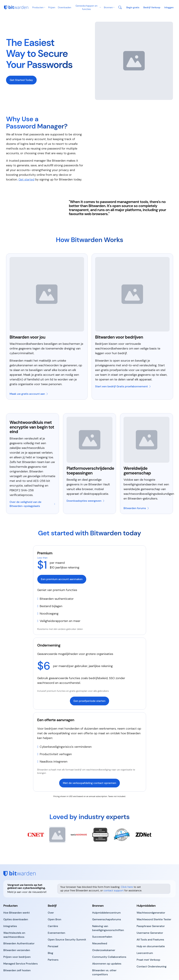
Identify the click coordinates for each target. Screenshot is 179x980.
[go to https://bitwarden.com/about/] (51, 890)
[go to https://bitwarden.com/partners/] (53, 937)
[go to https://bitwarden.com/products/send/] (17, 928)
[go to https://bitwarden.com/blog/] (50, 930)
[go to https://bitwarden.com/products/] (17, 890)
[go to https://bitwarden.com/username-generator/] (150, 910)
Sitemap (23, 970)
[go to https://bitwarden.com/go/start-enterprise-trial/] (123, 364)
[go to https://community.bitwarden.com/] (136, 485)
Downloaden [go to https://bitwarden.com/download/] (64, 7)
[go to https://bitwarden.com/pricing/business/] (133, 7)
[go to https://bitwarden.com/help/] (151, 924)
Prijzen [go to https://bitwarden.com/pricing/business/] (52, 7)
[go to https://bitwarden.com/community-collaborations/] (109, 934)
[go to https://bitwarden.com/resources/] (106, 890)
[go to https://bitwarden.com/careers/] (53, 903)
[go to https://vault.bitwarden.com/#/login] (169, 7)
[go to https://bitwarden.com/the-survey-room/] (104, 928)
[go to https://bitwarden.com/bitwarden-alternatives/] (112, 950)
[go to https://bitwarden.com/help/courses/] (145, 930)
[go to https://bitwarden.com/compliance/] (112, 905)
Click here (127, 864)
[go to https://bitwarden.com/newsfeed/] (100, 921)
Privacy (55, 966)
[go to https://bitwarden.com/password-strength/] (154, 897)
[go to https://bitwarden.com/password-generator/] (151, 890)
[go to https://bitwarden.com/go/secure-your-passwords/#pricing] (21, 69)
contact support (114, 868)
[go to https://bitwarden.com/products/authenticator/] (19, 921)
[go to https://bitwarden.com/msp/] (21, 941)
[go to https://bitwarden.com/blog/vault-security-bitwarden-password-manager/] (33, 481)
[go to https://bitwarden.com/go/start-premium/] (90, 567)
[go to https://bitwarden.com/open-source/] (54, 897)
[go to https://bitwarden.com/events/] (56, 910)
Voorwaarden (41, 966)
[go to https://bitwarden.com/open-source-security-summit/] (67, 917)
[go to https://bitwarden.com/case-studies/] (102, 914)
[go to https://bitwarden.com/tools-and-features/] (150, 917)
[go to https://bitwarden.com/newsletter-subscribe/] (107, 941)
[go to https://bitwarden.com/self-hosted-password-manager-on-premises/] (17, 948)
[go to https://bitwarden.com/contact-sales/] (152, 7)
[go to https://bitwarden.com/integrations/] (10, 903)
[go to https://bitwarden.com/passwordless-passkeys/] (23, 912)
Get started (26, 157)
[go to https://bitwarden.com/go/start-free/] (29, 371)
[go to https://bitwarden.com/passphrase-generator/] (151, 903)
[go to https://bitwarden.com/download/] (86, 478)
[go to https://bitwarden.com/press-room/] (53, 924)
